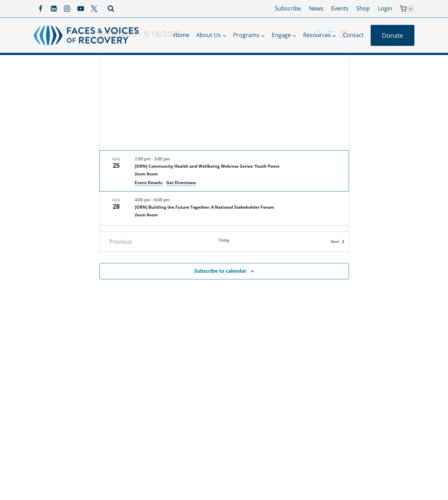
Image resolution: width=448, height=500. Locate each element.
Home (181, 35)
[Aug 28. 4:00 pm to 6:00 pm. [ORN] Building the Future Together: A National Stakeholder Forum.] (224, 208)
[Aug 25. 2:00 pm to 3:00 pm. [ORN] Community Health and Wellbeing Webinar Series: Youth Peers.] (224, 171)
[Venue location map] (224, 98)
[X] (94, 9)
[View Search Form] (111, 9)
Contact (353, 35)
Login (385, 8)
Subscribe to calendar (220, 271)
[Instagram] (67, 9)
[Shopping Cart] (407, 9)
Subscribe (288, 8)
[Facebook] (40, 9)
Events (340, 8)
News (316, 8)
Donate (393, 35)
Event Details (149, 183)
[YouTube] (80, 9)
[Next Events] (338, 242)
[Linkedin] (54, 9)
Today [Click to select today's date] (224, 240)
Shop (363, 8)
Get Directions (181, 183)
